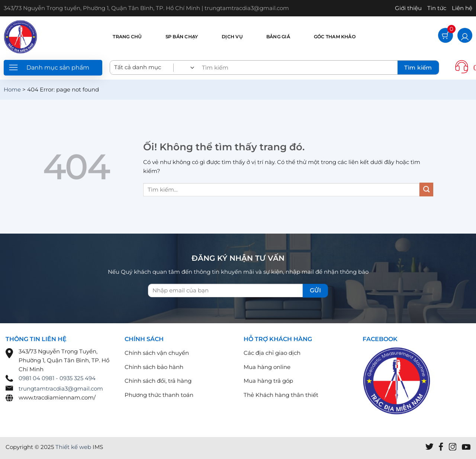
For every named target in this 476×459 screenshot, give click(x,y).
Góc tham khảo (335, 37)
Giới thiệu (408, 8)
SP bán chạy (182, 37)
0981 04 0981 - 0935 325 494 (57, 378)
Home (12, 89)
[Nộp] (426, 190)
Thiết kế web (73, 447)
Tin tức (437, 8)
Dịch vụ (232, 37)
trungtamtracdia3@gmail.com (61, 389)
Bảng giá (278, 37)
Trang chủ (127, 37)
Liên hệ (462, 8)
